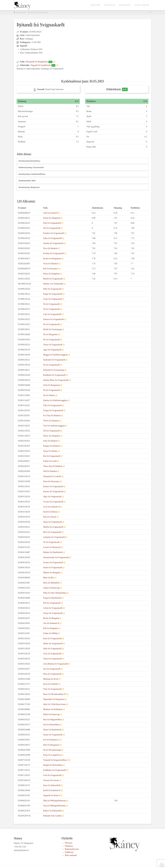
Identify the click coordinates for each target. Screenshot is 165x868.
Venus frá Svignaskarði (53, 345)
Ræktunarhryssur (72, 849)
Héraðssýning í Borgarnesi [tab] (29, 187)
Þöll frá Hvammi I (51, 269)
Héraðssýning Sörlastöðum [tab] (29, 161)
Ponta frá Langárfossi (52, 755)
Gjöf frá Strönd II (50, 213)
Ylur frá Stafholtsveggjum (54, 426)
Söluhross (69, 846)
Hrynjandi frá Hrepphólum (39, 62)
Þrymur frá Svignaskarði (53, 491)
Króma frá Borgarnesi (52, 259)
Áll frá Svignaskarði (52, 431)
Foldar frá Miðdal (51, 633)
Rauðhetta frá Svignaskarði (54, 375)
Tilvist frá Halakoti (51, 421)
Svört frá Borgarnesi (52, 385)
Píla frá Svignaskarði (52, 603)
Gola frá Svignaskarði (52, 654)
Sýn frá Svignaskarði (52, 669)
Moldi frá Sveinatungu (53, 329)
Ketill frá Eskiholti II (52, 790)
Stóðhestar (69, 852)
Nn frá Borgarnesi (51, 334)
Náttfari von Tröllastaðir (53, 284)
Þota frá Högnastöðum (52, 720)
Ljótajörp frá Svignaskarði (54, 537)
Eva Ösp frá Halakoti (52, 415)
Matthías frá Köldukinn (53, 709)
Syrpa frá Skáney (50, 451)
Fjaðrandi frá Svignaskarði (54, 360)
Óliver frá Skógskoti (52, 436)
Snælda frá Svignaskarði (53, 243)
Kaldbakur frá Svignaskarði (55, 770)
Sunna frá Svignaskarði (53, 735)
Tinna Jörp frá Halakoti (53, 466)
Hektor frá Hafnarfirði (52, 811)
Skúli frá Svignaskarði (52, 649)
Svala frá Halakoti (51, 264)
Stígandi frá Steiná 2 (52, 795)
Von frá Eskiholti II (51, 623)
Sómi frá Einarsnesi (51, 481)
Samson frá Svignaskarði (54, 319)
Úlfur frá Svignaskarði (52, 405)
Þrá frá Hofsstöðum (51, 725)
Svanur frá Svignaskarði (53, 562)
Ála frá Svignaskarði (52, 228)
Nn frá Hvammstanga (52, 750)
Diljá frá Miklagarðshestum (55, 801)
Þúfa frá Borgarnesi (51, 745)
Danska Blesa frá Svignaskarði (56, 380)
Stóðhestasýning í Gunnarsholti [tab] (31, 167)
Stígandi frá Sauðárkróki (43, 65)
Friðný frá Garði (50, 461)
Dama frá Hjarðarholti (52, 730)
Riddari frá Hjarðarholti (53, 552)
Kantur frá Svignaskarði (53, 486)
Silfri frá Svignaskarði (52, 289)
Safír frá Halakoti (50, 441)
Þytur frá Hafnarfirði (52, 785)
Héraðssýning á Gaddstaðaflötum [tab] (32, 174)
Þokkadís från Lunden (52, 816)
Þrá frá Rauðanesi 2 (51, 740)
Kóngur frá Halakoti (52, 446)
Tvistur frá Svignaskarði (53, 502)
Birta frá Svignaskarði (52, 532)
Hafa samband (71, 855)
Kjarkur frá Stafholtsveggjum (55, 400)
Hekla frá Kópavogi (51, 714)
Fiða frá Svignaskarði (52, 223)
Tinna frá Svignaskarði (53, 659)
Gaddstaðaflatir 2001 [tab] (27, 181)
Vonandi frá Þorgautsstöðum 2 (56, 760)
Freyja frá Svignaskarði (53, 613)
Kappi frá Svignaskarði (53, 294)
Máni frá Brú (49, 578)
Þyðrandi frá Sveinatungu (54, 370)
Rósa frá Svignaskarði (52, 674)
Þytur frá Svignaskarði (52, 638)
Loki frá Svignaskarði (52, 314)
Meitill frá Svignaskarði (53, 279)
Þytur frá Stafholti (51, 684)
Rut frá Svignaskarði (52, 456)
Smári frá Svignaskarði (53, 568)
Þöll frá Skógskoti (51, 628)
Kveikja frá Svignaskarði (54, 253)
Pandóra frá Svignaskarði (54, 233)
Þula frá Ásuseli (50, 517)
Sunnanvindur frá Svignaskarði (56, 557)
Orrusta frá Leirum (51, 780)
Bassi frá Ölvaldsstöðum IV (55, 694)
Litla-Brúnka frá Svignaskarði (56, 664)
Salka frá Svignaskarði (53, 238)
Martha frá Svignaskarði (53, 527)
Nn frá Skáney (49, 395)
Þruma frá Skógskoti (52, 218)
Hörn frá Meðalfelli (51, 583)
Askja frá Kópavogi (51, 588)
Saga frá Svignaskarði (52, 350)
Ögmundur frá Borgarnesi (54, 699)
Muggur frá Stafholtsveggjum (55, 355)
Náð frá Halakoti (50, 471)
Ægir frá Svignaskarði (52, 497)
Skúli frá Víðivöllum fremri (55, 704)
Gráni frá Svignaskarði (53, 299)
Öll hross (69, 843)
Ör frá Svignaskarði (51, 542)
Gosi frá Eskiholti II (51, 507)
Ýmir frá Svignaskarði (52, 689)
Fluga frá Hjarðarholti (52, 598)
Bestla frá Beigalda (51, 618)
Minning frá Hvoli (51, 679)
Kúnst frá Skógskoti (51, 274)
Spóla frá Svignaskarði (53, 522)
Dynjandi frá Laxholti (52, 476)
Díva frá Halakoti (50, 248)
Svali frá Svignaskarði (52, 775)
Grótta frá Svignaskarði (53, 608)
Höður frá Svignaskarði (53, 644)
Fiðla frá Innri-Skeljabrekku (55, 593)
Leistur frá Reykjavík (52, 547)
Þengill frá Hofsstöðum (53, 765)
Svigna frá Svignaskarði (53, 410)
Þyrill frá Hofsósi (50, 512)
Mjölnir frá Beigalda (52, 573)
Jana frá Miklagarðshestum (54, 806)
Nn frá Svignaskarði (52, 304)
